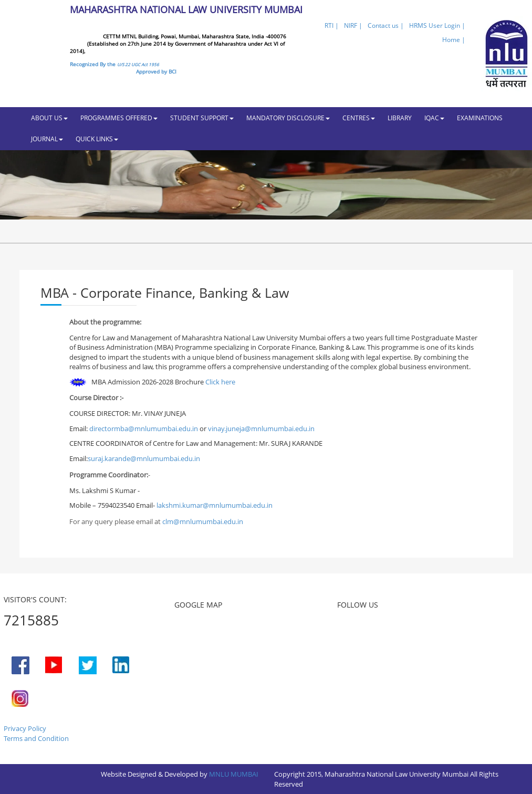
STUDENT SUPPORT (202, 118)
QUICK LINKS (97, 139)
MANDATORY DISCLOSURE (288, 118)
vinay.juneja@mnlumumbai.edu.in (261, 429)
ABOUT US (49, 118)
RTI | (332, 25)
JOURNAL (47, 139)
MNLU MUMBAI (234, 774)
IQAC (434, 118)
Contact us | (386, 25)
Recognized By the (114, 64)
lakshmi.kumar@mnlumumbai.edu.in (215, 505)
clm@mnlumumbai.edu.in (203, 521)
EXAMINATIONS (480, 118)
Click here (220, 382)
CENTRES (359, 118)
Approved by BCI (156, 71)
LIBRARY (400, 118)
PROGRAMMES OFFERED (119, 118)
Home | (454, 40)
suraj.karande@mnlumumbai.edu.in (144, 458)
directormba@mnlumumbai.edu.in (144, 429)
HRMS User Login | (437, 25)
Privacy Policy (25, 728)
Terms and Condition (36, 738)
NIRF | (353, 25)
